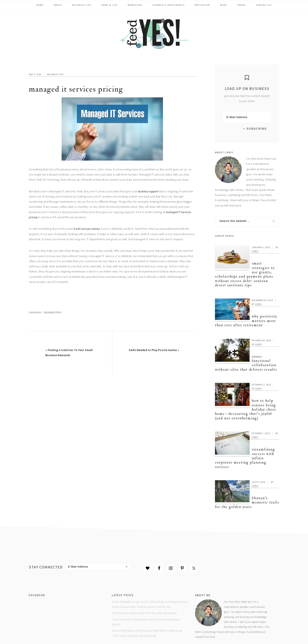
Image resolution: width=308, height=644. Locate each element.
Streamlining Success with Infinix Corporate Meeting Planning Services (247, 427)
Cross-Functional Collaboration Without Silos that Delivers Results (246, 349)
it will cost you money (87, 229)
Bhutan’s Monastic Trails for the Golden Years (246, 466)
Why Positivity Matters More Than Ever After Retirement (242, 313)
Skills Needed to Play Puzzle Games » (154, 350)
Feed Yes (154, 33)
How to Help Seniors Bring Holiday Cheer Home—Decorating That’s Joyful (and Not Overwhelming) (247, 387)
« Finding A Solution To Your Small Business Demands (69, 353)
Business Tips (55, 74)
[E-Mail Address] (247, 117)
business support (148, 191)
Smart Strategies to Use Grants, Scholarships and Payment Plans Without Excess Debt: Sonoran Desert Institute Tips (246, 268)
